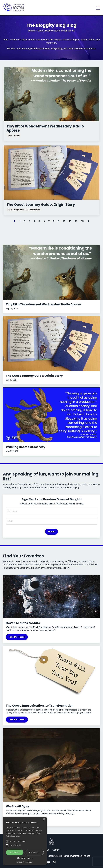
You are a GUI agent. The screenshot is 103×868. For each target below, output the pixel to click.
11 (70, 221)
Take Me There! (17, 637)
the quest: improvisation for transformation (24, 210)
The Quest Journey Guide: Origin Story (41, 205)
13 (82, 221)
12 (76, 221)
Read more (16, 836)
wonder (17, 136)
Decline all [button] (34, 852)
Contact (56, 850)
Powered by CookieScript (25, 862)
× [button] (44, 819)
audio (10, 136)
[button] (25, 858)
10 (64, 221)
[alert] (25, 841)
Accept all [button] (15, 852)
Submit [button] (51, 532)
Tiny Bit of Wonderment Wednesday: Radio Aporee (45, 128)
